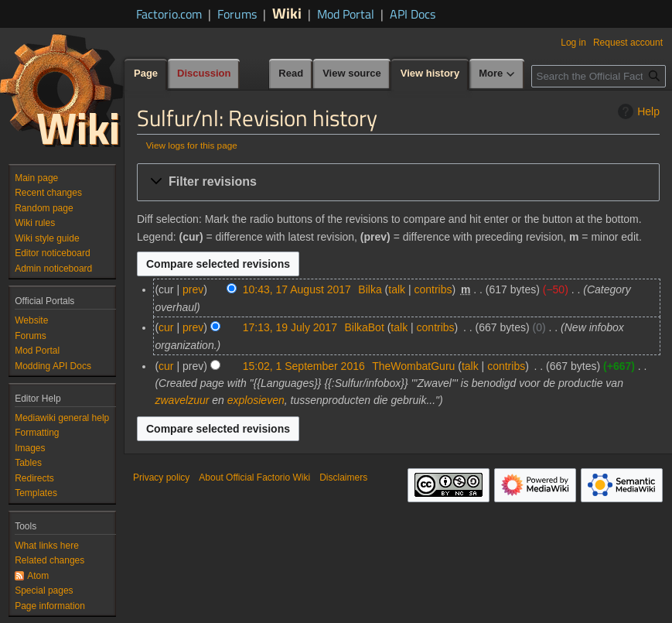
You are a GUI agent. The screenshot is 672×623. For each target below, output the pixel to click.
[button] (398, 182)
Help (637, 111)
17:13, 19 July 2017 (290, 327)
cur (166, 327)
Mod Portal (346, 14)
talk (397, 289)
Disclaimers (343, 478)
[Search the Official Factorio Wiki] (599, 76)
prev (193, 289)
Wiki (287, 13)
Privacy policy (161, 478)
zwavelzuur (182, 400)
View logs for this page (192, 145)
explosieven (256, 400)
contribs (433, 289)
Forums (237, 14)
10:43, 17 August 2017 (297, 289)
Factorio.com (169, 14)
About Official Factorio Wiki (254, 478)
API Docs (413, 14)
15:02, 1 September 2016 (304, 366)
